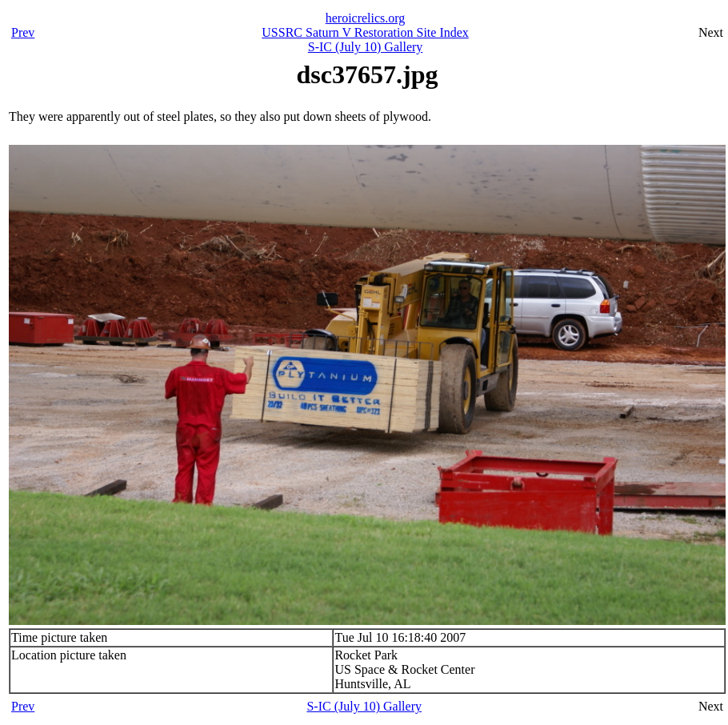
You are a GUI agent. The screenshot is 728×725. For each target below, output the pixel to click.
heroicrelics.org (366, 18)
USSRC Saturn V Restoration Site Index (365, 32)
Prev (23, 32)
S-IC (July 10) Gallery (366, 47)
